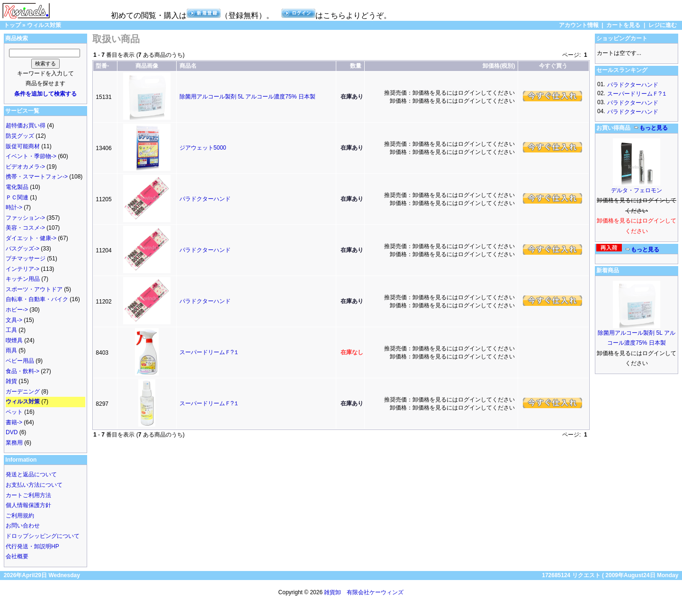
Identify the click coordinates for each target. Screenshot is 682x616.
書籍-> (14, 422)
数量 (356, 66)
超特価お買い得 (26, 125)
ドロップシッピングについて (43, 536)
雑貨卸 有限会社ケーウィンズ (364, 592)
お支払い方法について (34, 485)
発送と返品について (31, 474)
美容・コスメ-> (25, 228)
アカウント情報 (579, 25)
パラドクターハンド (205, 199)
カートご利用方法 (28, 495)
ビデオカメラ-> (25, 167)
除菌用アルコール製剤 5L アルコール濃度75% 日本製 (247, 97)
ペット (14, 412)
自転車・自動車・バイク (37, 299)
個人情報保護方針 (28, 505)
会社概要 (17, 556)
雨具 (11, 350)
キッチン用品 (23, 279)
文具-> (14, 320)
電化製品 (17, 187)
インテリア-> (22, 269)
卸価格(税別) (499, 66)
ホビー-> (17, 310)
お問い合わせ (23, 526)
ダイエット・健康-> (31, 238)
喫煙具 (14, 340)
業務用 (14, 443)
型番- (102, 66)
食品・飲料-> (22, 371)
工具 (11, 330)
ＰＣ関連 (17, 197)
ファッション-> (25, 218)
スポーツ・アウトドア (34, 289)
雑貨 (11, 381)
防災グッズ (20, 136)
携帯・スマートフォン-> (37, 177)
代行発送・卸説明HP (32, 546)
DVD (12, 432)
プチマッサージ (26, 259)
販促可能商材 (23, 146)
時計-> (14, 207)
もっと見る (651, 128)
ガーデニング (23, 392)
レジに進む (663, 25)
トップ (12, 25)
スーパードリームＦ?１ (210, 352)
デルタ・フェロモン (637, 190)
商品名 (188, 66)
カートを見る (623, 25)
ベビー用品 (20, 361)
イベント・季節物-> (31, 156)
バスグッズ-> (22, 249)
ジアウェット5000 (203, 148)
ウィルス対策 (44, 25)
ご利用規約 (20, 516)
